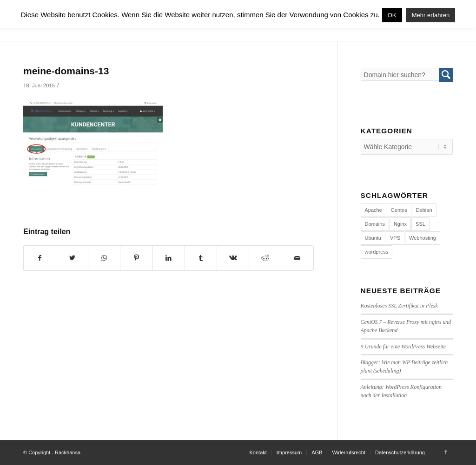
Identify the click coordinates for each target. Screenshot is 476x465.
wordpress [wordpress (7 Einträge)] (377, 252)
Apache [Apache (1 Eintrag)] (374, 210)
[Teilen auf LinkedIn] (169, 258)
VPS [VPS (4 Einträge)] (395, 238)
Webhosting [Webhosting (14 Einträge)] (423, 238)
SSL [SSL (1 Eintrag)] (420, 224)
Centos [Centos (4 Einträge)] (399, 210)
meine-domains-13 (66, 71)
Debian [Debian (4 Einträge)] (424, 210)
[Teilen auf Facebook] (40, 258)
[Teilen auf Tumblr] (201, 258)
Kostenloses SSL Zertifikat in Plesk (399, 306)
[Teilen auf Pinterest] (136, 258)
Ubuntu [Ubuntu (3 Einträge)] (373, 238)
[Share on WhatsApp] (104, 258)
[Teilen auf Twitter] (72, 258)
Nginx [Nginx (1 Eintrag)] (400, 224)
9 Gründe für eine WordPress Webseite (403, 347)
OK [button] (392, 15)
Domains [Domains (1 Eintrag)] (375, 224)
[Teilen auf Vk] (233, 258)
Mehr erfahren (431, 15)
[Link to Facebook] (446, 452)
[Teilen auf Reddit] (265, 258)
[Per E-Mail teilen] (297, 258)
